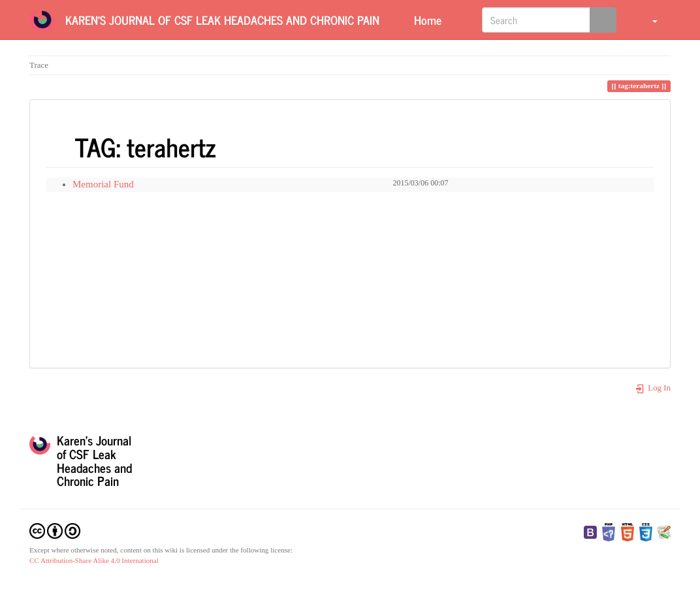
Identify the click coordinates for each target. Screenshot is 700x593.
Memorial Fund (103, 184)
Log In (653, 388)
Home (426, 20)
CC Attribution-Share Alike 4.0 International (94, 560)
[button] (647, 20)
